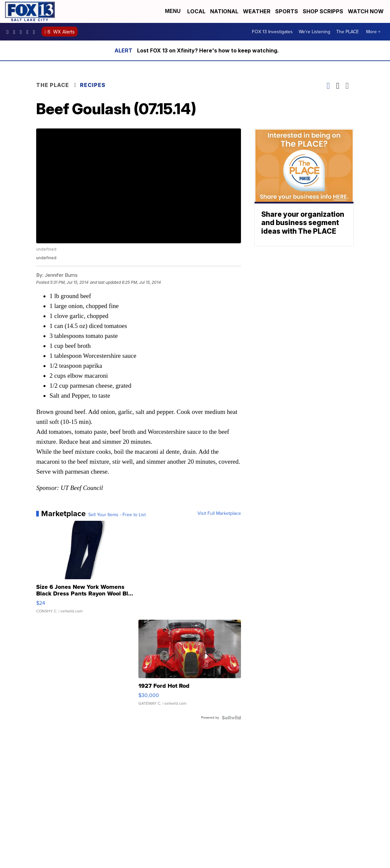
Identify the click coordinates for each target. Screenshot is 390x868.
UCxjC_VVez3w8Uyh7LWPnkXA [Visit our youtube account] (29, 32)
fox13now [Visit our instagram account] (16, 32)
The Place (53, 85)
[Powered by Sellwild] (231, 718)
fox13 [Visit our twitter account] (23, 32)
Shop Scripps (323, 11)
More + (373, 32)
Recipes (93, 85)
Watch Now (366, 11)
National (224, 11)
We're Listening (314, 32)
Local (196, 11)
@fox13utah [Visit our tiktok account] (36, 32)
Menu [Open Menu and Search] (173, 11)
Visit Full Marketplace (219, 513)
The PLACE (348, 32)
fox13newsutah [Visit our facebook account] (9, 32)
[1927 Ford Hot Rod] (190, 666)
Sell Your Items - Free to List (117, 515)
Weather (257, 11)
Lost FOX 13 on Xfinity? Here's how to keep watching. (208, 50)
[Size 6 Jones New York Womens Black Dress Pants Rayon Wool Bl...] (87, 570)
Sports (287, 11)
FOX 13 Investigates (272, 32)
